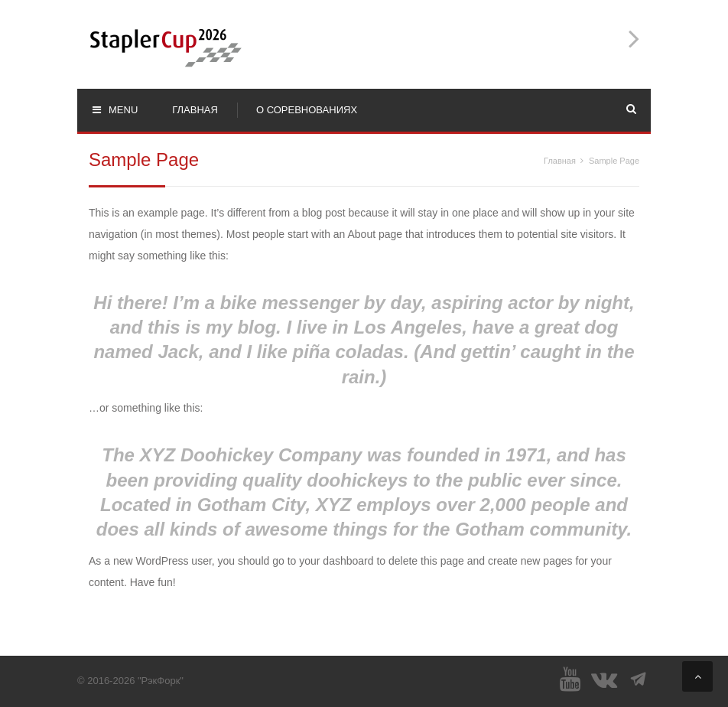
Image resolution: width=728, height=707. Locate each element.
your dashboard (336, 561)
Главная (560, 161)
